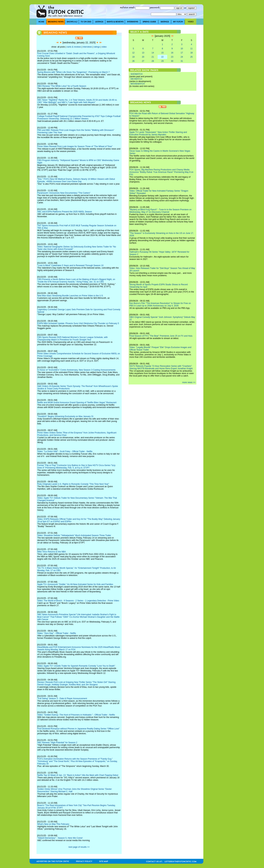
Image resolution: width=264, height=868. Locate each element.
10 (182, 49)
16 (172, 53)
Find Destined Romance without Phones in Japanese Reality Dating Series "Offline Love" (78, 729)
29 (162, 61)
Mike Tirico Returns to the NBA (52, 552)
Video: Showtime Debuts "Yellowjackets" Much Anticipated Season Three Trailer (74, 535)
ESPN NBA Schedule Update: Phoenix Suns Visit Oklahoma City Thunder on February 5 (78, 323)
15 (162, 53)
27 (143, 61)
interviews (87, 47)
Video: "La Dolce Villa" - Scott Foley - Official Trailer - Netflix (65, 451)
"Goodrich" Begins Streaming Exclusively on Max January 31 (65, 416)
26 (133, 61)
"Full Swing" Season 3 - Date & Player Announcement (62, 698)
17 (182, 53)
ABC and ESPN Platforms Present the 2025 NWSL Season (65, 212)
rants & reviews (74, 47)
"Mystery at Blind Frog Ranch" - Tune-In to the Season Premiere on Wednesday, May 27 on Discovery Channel (161, 211)
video (104, 47)
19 (133, 57)
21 (153, 57)
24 (182, 57)
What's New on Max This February (53, 824)
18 (191, 53)
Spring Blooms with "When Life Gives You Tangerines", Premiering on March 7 (74, 72)
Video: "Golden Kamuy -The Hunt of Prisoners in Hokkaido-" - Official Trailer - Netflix (76, 715)
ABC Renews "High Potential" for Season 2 (57, 743)
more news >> (189, 382)
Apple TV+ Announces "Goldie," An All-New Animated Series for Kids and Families (75, 584)
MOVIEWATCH (138, 84)
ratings (97, 47)
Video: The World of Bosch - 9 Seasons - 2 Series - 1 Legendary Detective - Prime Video (78, 601)
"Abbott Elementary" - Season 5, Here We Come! (60, 838)
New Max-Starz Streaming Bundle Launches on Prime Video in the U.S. (70, 296)
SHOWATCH (137, 74)
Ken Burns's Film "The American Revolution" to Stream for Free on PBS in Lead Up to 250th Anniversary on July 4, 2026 (160, 304)
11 (191, 49)
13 (143, 53)
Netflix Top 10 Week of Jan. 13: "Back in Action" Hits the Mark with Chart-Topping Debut (78, 775)
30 (172, 61)
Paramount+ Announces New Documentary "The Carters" (64, 193)
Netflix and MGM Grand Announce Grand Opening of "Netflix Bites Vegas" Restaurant (77, 403)
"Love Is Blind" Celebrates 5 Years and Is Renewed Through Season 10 (70, 265)
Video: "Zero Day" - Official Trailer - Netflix (57, 633)
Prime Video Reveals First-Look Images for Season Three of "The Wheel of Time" (75, 146)
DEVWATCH (136, 79)
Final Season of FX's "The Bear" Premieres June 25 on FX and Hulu (161, 336)
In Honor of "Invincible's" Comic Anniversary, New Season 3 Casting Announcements (76, 370)
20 (143, 57)
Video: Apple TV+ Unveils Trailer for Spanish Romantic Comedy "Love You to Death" (76, 666)
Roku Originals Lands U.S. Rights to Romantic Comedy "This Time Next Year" (73, 484)
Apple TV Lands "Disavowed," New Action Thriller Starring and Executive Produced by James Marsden (158, 133)
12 (133, 53)
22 (162, 57)
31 (182, 61)
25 (191, 57)
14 (153, 53)
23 (172, 57)
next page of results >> (79, 847)
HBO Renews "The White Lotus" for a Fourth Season (62, 86)
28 (153, 61)
